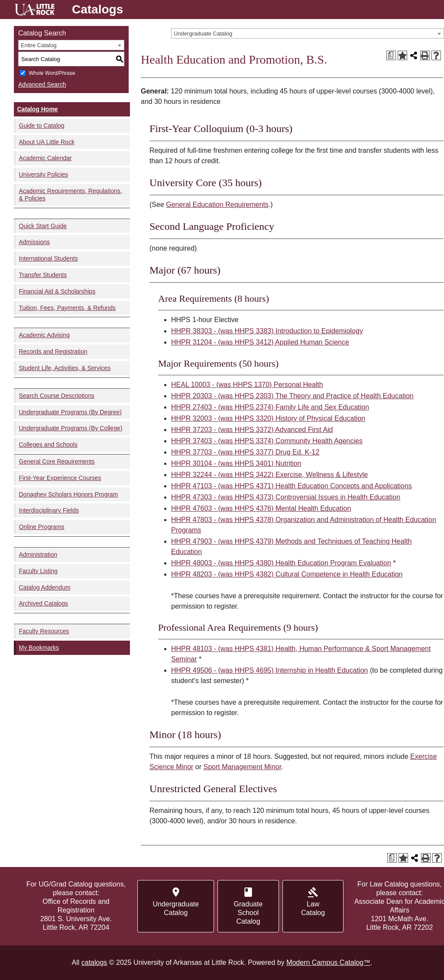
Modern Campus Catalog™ (328, 962)
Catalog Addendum (45, 587)
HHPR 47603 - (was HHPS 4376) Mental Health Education (261, 508)
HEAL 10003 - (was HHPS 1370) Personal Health (247, 385)
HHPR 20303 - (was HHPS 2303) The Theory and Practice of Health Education (292, 396)
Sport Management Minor (243, 767)
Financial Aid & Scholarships (57, 291)
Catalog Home (38, 109)
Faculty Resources (44, 631)
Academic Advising (45, 335)
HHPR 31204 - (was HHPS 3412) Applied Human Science (260, 342)
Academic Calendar (45, 158)
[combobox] (308, 33)
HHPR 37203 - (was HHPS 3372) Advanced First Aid (252, 430)
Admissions (35, 242)
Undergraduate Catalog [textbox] (203, 34)
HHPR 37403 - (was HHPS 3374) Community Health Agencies (267, 441)
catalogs (94, 962)
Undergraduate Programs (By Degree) (70, 412)
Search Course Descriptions (57, 396)
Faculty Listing (38, 571)
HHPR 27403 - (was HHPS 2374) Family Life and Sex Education (270, 407)
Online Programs (42, 527)
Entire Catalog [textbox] (39, 45)
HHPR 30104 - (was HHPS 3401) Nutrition (236, 463)
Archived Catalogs (44, 603)
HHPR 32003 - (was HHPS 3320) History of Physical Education (268, 418)
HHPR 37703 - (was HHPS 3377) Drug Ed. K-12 (245, 452)
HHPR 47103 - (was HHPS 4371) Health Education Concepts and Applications (292, 486)
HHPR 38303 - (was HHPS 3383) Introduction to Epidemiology (267, 331)
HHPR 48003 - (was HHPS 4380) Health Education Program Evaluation (281, 563)
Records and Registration (53, 351)
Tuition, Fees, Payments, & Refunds (68, 308)
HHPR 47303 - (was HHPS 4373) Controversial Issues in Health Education (286, 497)
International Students (49, 258)
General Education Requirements (217, 205)
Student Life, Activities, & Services (65, 368)
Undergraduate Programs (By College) (71, 428)
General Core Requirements (57, 461)
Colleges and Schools (48, 445)
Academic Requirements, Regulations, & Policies (71, 195)
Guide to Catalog (42, 126)
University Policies (44, 174)
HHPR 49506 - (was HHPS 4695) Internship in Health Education (269, 670)
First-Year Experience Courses (60, 478)
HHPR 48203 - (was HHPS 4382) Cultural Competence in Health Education (287, 574)
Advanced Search (42, 84)
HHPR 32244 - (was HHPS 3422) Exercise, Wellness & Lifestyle (269, 475)
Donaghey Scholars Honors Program (69, 494)
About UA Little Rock (47, 142)
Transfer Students (43, 275)
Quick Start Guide (43, 226)
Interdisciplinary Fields (49, 510)
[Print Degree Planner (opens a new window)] (391, 55)
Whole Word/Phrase (52, 73)
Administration (38, 554)
